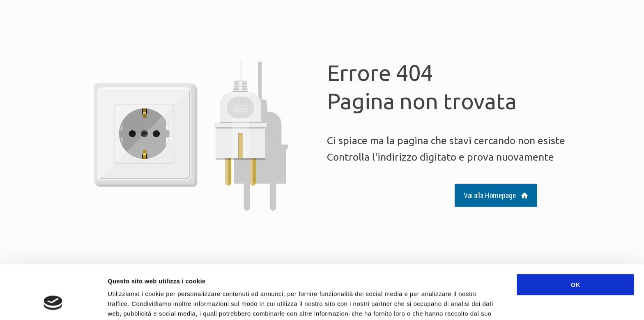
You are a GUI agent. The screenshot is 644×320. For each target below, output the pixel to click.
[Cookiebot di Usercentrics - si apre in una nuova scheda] (53, 304)
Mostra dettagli (436, 304)
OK (576, 238)
